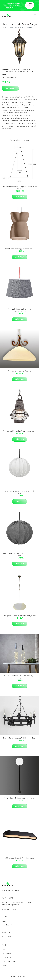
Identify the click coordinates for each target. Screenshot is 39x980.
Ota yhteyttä (6, 954)
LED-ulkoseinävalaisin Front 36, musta (19, 858)
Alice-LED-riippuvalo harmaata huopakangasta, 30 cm (19, 310)
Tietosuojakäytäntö (9, 961)
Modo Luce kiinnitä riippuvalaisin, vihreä (19, 249)
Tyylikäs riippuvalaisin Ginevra (19, 371)
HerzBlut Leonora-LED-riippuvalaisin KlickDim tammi (20, 188)
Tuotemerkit (6, 933)
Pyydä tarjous (30, 4)
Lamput (4, 921)
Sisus (3, 929)
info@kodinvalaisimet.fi (10, 909)
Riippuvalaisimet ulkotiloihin (24, 71)
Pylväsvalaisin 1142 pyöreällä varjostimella (20, 798)
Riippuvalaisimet (7, 71)
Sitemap (5, 965)
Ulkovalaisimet (16, 69)
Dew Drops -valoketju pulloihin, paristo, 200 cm (19, 677)
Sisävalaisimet (27, 69)
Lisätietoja (10, 88)
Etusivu (4, 28)
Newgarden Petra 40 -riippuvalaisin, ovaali (20, 616)
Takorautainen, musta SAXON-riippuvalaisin (20, 738)
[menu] (35, 15)
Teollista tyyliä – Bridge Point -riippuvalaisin (19, 431)
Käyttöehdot (6, 957)
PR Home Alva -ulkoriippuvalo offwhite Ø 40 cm (19, 492)
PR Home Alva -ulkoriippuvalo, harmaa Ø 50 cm (19, 555)
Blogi (3, 950)
